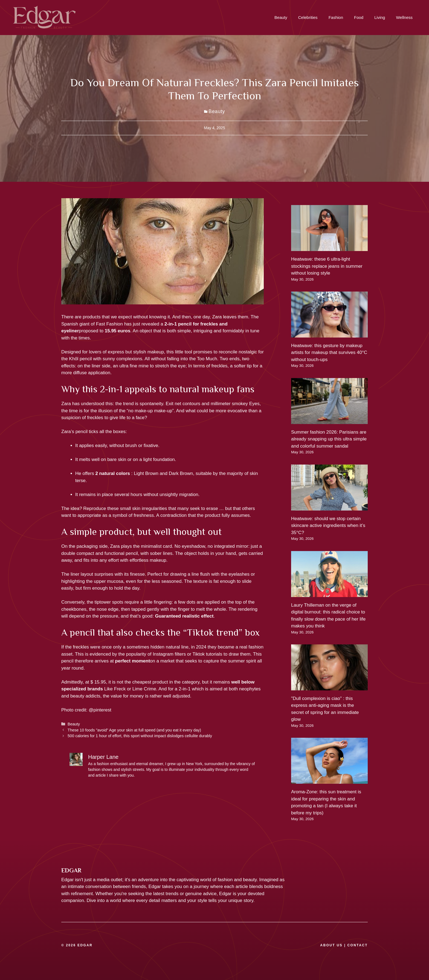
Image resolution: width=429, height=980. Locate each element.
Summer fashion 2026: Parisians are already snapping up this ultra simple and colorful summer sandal (329, 439)
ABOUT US (331, 945)
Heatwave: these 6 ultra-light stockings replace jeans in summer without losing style (327, 266)
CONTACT (357, 945)
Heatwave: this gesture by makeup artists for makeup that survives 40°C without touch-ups (329, 353)
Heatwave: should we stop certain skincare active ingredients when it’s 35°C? (328, 526)
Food (359, 17)
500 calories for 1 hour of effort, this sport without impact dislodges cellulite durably (140, 736)
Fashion (336, 17)
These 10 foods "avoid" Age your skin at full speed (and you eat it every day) (134, 730)
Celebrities (308, 17)
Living (380, 17)
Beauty (281, 17)
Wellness (404, 17)
